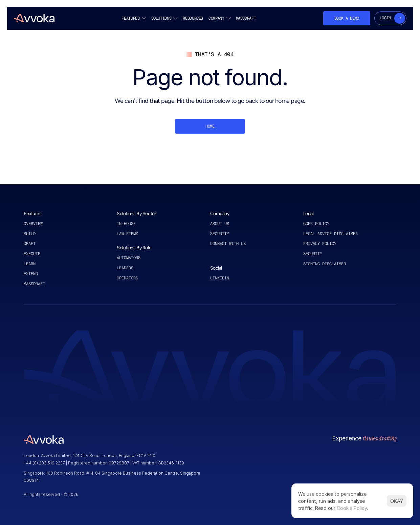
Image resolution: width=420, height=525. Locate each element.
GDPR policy (316, 224)
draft (30, 244)
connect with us (228, 244)
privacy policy (320, 244)
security (313, 254)
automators (129, 258)
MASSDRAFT (246, 18)
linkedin (221, 278)
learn (30, 264)
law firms (127, 234)
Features (33, 214)
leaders (125, 268)
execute (32, 254)
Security (220, 234)
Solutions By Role (134, 248)
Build (30, 234)
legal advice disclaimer (330, 234)
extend (31, 274)
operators (127, 278)
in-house (126, 224)
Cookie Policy (352, 508)
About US (221, 224)
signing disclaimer (325, 264)
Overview (33, 224)
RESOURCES (193, 18)
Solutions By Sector (136, 214)
